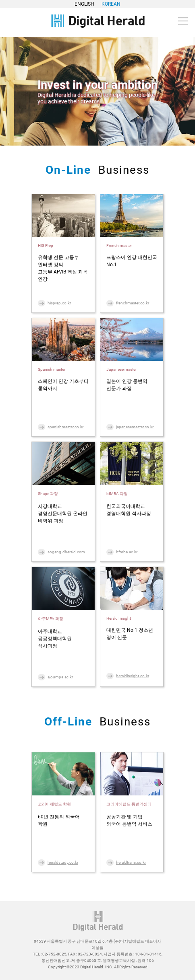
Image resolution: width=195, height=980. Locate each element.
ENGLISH (84, 4)
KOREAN (111, 4)
